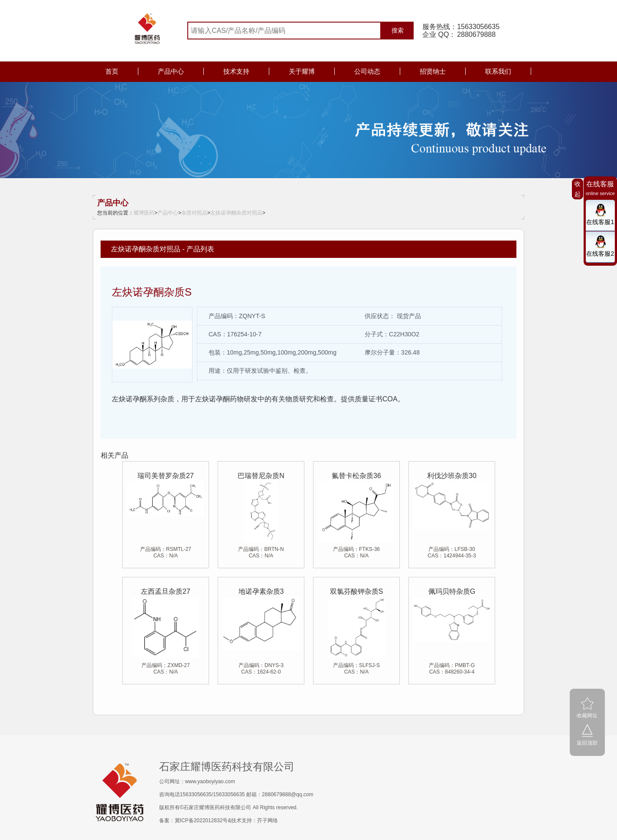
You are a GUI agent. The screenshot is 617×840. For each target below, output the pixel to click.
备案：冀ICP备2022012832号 (194, 820)
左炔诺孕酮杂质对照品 (236, 213)
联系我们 (498, 71)
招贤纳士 (433, 71)
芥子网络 (268, 820)
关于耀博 (302, 71)
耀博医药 (144, 213)
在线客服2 (600, 254)
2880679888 (476, 34)
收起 (578, 189)
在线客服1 (600, 222)
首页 (112, 71)
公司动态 (367, 71)
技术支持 (236, 71)
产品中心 (171, 71)
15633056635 (478, 27)
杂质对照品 (194, 213)
